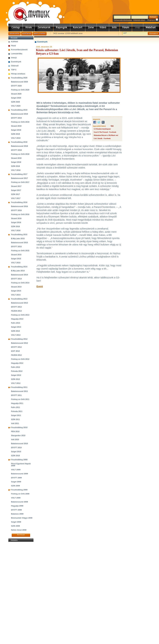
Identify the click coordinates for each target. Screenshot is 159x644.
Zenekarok (44, 27)
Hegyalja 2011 (17, 403)
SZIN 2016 (15, 226)
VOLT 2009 (16, 470)
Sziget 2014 (16, 291)
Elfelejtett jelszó (139, 20)
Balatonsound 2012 (19, 343)
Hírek (29, 27)
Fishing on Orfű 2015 (20, 251)
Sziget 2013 (16, 327)
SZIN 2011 (15, 419)
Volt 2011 (15, 423)
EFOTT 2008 (16, 510)
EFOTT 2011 (16, 395)
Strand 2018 (16, 158)
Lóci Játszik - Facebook (102, 138)
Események (16, 62)
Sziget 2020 (16, 98)
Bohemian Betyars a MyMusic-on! (106, 135)
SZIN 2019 (15, 134)
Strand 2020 (16, 94)
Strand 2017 (16, 186)
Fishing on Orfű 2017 (20, 182)
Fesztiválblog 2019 (19, 110)
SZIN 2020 (15, 102)
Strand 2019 (16, 126)
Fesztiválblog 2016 (19, 202)
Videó (103, 27)
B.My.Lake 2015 (18, 239)
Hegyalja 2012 (17, 363)
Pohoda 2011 (17, 411)
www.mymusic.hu (29, 11)
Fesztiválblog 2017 (19, 174)
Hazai (13, 46)
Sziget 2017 (16, 190)
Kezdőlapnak (27, 34)
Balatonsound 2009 (19, 474)
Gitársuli (15, 66)
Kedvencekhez (14, 34)
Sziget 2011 (16, 415)
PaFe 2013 (16, 323)
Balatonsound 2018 (19, 146)
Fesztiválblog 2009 (19, 460)
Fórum (126, 27)
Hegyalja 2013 (17, 319)
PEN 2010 (15, 431)
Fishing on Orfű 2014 (20, 283)
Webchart (151, 27)
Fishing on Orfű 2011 (20, 399)
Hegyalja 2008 (17, 506)
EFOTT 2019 (16, 118)
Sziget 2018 (16, 162)
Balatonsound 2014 (19, 275)
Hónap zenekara (18, 74)
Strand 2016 (16, 218)
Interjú (14, 58)
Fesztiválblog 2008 (19, 490)
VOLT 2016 (16, 230)
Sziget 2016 (16, 222)
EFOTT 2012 (16, 347)
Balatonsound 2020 (19, 82)
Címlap (16, 27)
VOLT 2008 (16, 498)
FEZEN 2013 (16, 311)
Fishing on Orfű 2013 (20, 315)
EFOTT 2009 (16, 478)
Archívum (21, 535)
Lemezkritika (17, 54)
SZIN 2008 (15, 526)
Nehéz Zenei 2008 (19, 530)
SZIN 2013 (15, 331)
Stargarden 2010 (18, 435)
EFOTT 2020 (16, 86)
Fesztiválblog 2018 (19, 142)
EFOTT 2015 (16, 247)
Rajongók (62, 27)
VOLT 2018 (16, 170)
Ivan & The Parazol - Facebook (105, 132)
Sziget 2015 (16, 259)
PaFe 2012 (16, 367)
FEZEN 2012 (16, 355)
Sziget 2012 (16, 375)
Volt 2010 (15, 439)
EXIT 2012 (15, 351)
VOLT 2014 (16, 295)
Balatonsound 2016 (19, 206)
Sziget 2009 (16, 482)
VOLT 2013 (16, 335)
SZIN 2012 (15, 379)
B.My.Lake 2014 (18, 271)
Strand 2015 (16, 255)
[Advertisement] (21, 593)
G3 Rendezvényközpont (102, 129)
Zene (91, 27)
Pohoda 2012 (17, 371)
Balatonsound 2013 (19, 303)
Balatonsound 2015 (19, 243)
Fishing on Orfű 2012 (20, 359)
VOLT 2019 (16, 138)
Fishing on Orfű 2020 (20, 90)
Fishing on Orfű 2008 (20, 494)
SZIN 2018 (15, 166)
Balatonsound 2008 (19, 502)
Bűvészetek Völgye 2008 (22, 518)
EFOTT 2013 (16, 307)
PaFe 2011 (16, 407)
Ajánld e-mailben (40, 34)
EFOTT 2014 (16, 279)
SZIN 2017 (15, 194)
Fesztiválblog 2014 (19, 267)
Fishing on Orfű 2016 (20, 214)
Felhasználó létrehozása (123, 20)
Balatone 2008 (17, 514)
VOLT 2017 (16, 198)
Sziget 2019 (16, 130)
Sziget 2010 (16, 452)
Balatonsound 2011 (19, 391)
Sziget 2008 (16, 522)
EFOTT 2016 (16, 210)
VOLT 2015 (16, 263)
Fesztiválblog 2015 (19, 234)
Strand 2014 (16, 287)
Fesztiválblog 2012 (19, 339)
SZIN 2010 (15, 456)
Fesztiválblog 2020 (19, 78)
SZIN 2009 (15, 486)
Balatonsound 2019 (19, 114)
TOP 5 (14, 70)
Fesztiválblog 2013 (19, 299)
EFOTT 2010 (16, 448)
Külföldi (14, 42)
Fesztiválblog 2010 (19, 427)
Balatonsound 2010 (19, 444)
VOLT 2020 (16, 106)
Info (114, 27)
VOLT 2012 (16, 383)
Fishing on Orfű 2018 (20, 154)
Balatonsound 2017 (19, 178)
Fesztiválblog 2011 (19, 387)
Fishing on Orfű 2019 (20, 122)
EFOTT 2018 (16, 150)
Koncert (78, 27)
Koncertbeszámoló (19, 50)
